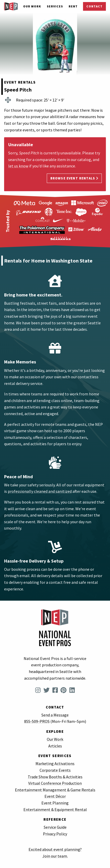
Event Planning (55, 803)
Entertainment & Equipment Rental (55, 809)
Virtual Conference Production (55, 783)
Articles (55, 746)
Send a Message (55, 715)
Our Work (32, 6)
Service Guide (55, 827)
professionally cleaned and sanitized (40, 491)
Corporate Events (55, 770)
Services (55, 6)
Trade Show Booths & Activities (55, 777)
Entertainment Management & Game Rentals (55, 790)
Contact (94, 6)
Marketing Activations (55, 763)
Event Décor (55, 796)
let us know (18, 166)
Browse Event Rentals (74, 178)
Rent (73, 6)
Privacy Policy (55, 834)
